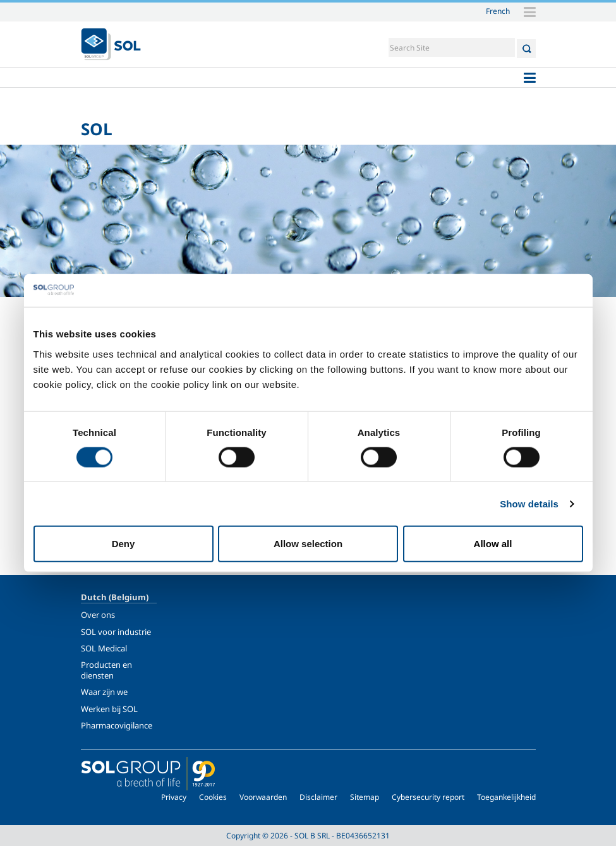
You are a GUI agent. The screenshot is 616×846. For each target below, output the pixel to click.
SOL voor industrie (116, 632)
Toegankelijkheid (506, 797)
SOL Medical (104, 648)
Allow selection (308, 544)
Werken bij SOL (109, 709)
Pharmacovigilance (117, 725)
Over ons (98, 615)
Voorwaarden (263, 797)
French (498, 11)
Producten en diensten (106, 670)
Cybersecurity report (428, 797)
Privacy (174, 797)
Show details (529, 503)
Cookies (213, 797)
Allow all (493, 544)
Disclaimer (318, 797)
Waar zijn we (104, 692)
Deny (124, 544)
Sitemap (365, 797)
